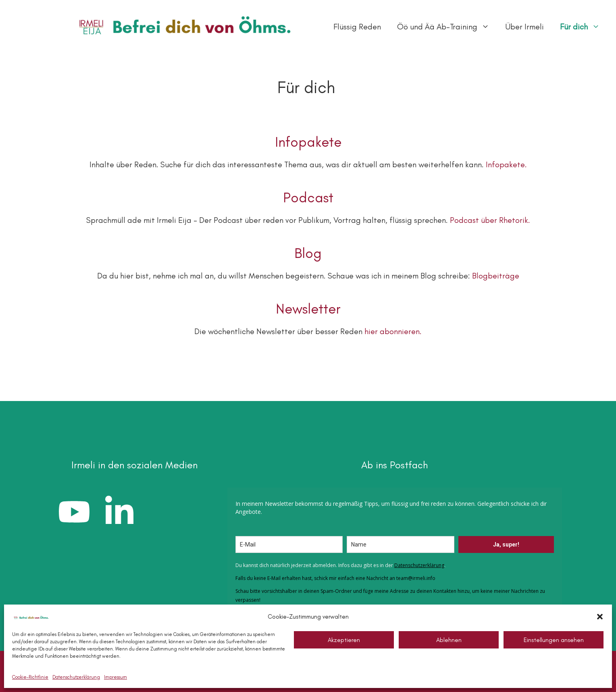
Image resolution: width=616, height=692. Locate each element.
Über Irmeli (525, 27)
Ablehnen (449, 640)
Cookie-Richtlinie (30, 677)
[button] (600, 617)
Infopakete (308, 142)
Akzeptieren (344, 640)
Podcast (308, 197)
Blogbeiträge (496, 276)
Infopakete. (506, 164)
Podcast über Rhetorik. (490, 220)
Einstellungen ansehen (554, 640)
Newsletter (308, 309)
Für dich (584, 27)
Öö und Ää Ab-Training (447, 27)
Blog (308, 253)
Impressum (115, 677)
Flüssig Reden (357, 27)
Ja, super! (506, 544)
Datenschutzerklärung (76, 677)
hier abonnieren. (393, 331)
